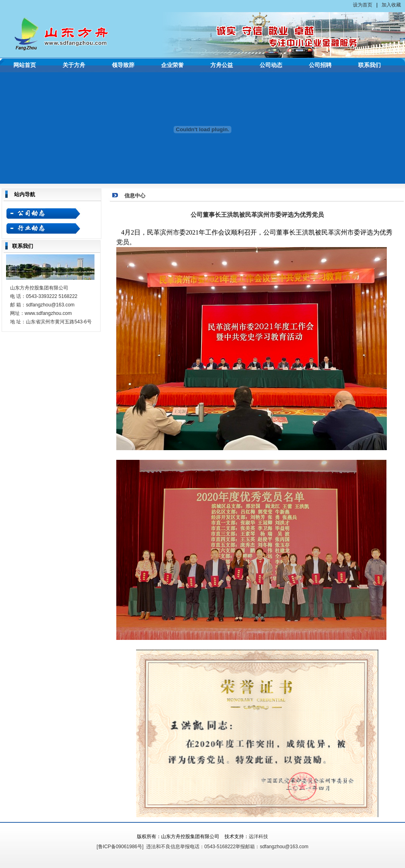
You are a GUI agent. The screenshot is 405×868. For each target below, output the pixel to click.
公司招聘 (320, 65)
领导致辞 (123, 65)
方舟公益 (222, 65)
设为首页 (363, 5)
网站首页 (25, 65)
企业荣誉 (172, 65)
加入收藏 (391, 5)
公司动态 (271, 65)
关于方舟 (74, 65)
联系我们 (369, 65)
